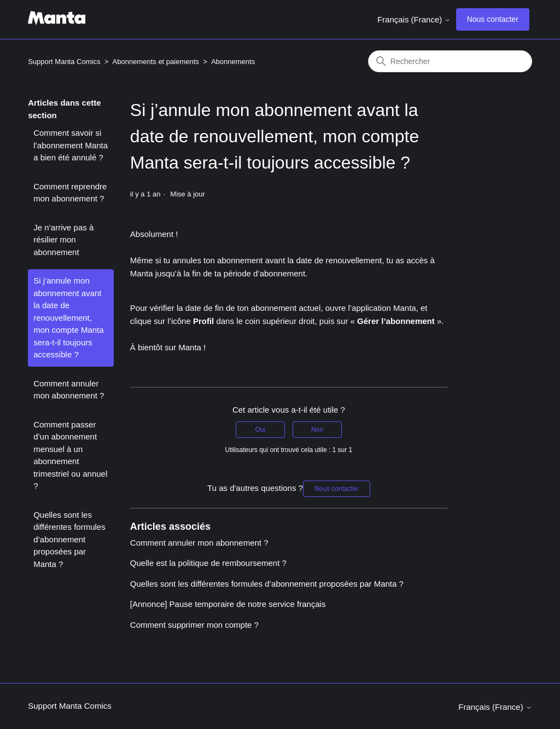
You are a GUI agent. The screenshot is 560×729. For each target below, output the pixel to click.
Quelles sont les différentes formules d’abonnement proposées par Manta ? (69, 539)
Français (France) (414, 19)
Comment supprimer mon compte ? (194, 625)
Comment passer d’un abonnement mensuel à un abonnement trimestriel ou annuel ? (70, 455)
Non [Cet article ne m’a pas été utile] (317, 430)
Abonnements (233, 62)
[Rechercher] (450, 61)
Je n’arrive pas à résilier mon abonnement (63, 240)
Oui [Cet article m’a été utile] (260, 430)
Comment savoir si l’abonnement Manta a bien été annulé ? (71, 145)
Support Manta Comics (64, 62)
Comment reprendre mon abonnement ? (70, 193)
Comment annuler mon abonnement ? (69, 390)
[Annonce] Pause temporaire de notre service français (228, 604)
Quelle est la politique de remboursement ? (208, 563)
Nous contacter (493, 19)
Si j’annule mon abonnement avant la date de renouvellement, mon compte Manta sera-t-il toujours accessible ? (68, 317)
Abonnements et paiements (156, 62)
